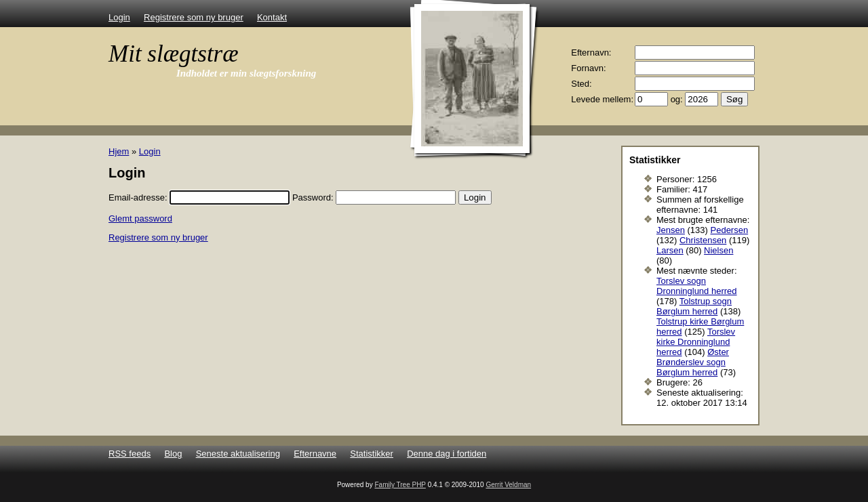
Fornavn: (588, 68)
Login (119, 17)
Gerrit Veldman (508, 485)
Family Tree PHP (400, 485)
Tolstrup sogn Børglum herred (694, 306)
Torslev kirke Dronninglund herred (696, 342)
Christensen (703, 240)
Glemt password (140, 218)
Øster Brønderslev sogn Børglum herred (693, 362)
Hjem (119, 151)
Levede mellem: (602, 99)
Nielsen (718, 250)
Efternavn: (591, 53)
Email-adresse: (138, 197)
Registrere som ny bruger (194, 17)
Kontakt (272, 17)
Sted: (581, 84)
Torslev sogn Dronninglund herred (697, 286)
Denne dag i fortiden (447, 454)
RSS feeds (130, 454)
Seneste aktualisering (238, 454)
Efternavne (315, 454)
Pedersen (730, 230)
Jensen (671, 230)
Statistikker (372, 454)
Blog (173, 454)
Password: (313, 197)
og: (677, 99)
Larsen (670, 250)
